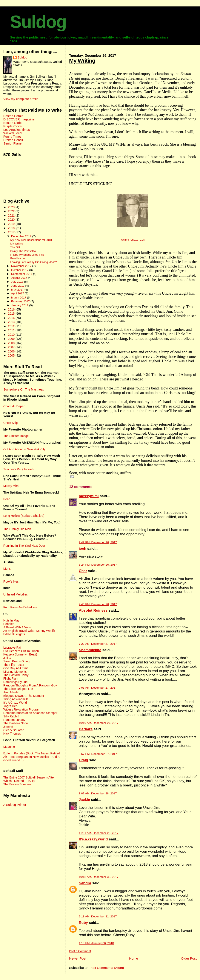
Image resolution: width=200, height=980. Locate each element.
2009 (12, 339)
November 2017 (22, 266)
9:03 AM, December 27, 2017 (98, 690)
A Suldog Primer (15, 805)
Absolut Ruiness (93, 612)
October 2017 (20, 270)
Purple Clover (13, 126)
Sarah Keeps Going (16, 661)
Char (83, 573)
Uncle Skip (10, 423)
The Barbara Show (16, 723)
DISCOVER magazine (19, 119)
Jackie (84, 802)
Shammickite (90, 652)
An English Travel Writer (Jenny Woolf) (29, 631)
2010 (12, 335)
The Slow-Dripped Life (18, 689)
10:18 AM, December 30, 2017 (99, 879)
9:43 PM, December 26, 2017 (98, 606)
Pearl (7, 499)
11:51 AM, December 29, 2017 (99, 835)
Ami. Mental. (12, 692)
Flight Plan (10, 678)
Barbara (86, 731)
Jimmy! (8, 727)
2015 (12, 314)
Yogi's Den (10, 706)
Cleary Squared (14, 730)
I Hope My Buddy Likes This (27, 255)
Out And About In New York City (24, 449)
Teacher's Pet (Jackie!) (18, 469)
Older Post (189, 960)
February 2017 (21, 301)
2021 (12, 215)
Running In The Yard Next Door (24, 546)
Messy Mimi (11, 486)
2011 (12, 330)
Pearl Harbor (18, 258)
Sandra (85, 885)
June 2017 (18, 286)
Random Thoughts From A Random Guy (30, 685)
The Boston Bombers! (18, 784)
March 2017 (19, 298)
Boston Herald (13, 116)
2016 (12, 309)
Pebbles (9, 624)
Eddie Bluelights (14, 634)
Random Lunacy (14, 720)
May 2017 (18, 290)
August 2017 (20, 278)
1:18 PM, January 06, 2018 (96, 945)
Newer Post (78, 960)
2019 (12, 224)
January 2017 (20, 305)
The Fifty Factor (14, 665)
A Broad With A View (17, 627)
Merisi (7, 569)
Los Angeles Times (16, 130)
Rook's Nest (11, 582)
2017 (12, 232)
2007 (12, 347)
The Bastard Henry (16, 675)
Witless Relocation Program (22, 709)
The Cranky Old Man (17, 529)
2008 (12, 343)
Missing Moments (15, 672)
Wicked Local (13, 133)
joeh (82, 550)
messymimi (89, 498)
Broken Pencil (13, 140)
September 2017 (22, 274)
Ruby (83, 925)
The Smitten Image (16, 436)
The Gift (15, 247)
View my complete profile (21, 99)
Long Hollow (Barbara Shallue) (24, 516)
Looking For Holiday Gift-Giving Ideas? (34, 262)
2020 (12, 220)
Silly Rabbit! (11, 716)
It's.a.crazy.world (93, 841)
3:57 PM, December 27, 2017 (98, 756)
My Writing (82, 61)
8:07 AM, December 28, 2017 (98, 795)
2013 (12, 322)
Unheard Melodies (15, 594)
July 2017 (18, 282)
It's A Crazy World (15, 703)
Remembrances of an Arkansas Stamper (30, 713)
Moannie (9, 747)
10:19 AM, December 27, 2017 (99, 725)
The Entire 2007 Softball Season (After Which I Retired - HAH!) (29, 779)
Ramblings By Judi (16, 682)
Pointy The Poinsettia (23, 251)
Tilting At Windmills (16, 699)
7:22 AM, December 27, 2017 (98, 646)
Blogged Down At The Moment (24, 696)
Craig (83, 762)
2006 (12, 351)
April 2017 (18, 293)
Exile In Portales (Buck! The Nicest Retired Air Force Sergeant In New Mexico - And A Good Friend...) (32, 757)
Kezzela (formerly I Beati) (20, 654)
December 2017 (22, 236)
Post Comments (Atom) (107, 970)
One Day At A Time (16, 668)
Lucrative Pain (13, 648)
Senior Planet (13, 143)
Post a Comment (80, 953)
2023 (12, 207)
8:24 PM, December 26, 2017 (98, 567)
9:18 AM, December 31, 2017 (98, 918)
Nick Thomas (12, 734)
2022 (12, 211)
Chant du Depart (14, 406)
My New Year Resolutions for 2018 (31, 240)
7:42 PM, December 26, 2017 (98, 544)
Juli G (7, 658)
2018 (12, 228)
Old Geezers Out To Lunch (21, 651)
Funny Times (12, 137)
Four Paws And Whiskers (20, 607)
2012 (12, 326)
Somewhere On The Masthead (24, 389)
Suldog (38, 22)
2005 (12, 355)
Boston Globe (13, 123)
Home (134, 960)
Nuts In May (11, 620)
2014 (12, 318)
